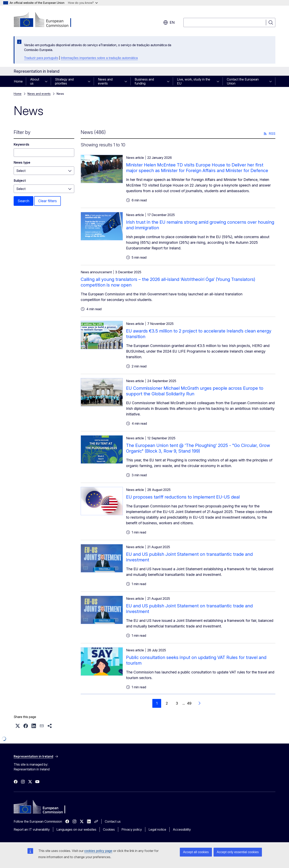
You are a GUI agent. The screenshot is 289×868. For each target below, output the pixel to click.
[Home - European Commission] (46, 20)
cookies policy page (98, 851)
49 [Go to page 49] (189, 703)
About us (35, 81)
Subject (20, 181)
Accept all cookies (196, 852)
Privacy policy (132, 829)
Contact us (113, 821)
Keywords (21, 144)
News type (22, 162)
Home (18, 81)
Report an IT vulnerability (32, 829)
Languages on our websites (76, 829)
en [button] (169, 22)
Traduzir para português (41, 58)
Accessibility (182, 829)
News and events (105, 81)
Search (23, 201)
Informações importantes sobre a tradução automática (99, 58)
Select (21, 171)
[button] (18, 726)
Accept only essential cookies (238, 852)
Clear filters (47, 201)
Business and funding (144, 81)
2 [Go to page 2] (167, 703)
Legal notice (157, 829)
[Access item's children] (47, 81)
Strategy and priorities (64, 81)
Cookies (109, 829)
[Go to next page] (199, 703)
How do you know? (83, 3)
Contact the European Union (243, 81)
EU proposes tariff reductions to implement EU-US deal (183, 497)
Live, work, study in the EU (194, 81)
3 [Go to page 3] (177, 703)
